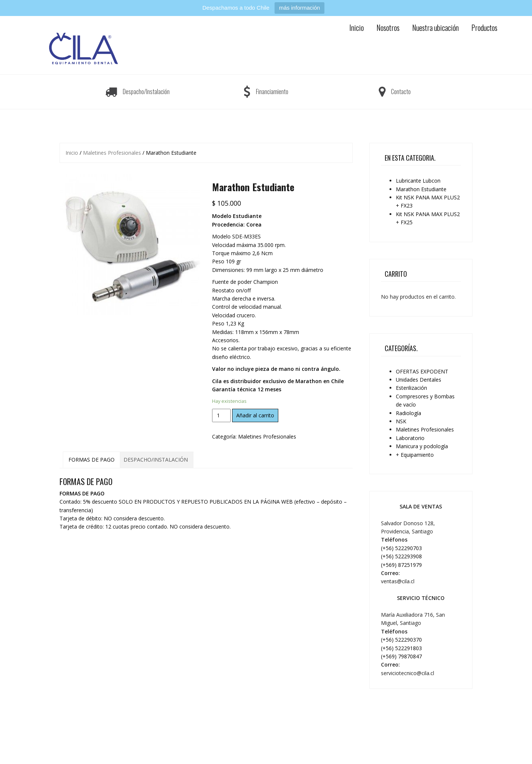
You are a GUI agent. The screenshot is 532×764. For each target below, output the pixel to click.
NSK (401, 421)
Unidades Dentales (419, 380)
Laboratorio (410, 438)
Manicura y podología (422, 446)
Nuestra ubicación (435, 28)
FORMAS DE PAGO (92, 460)
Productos (484, 28)
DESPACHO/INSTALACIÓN (156, 460)
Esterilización (411, 388)
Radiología (408, 413)
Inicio (357, 28)
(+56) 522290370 (401, 640)
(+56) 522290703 (401, 548)
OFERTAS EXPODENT (422, 371)
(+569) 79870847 (401, 656)
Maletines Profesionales (112, 153)
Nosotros (388, 28)
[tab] (92, 460)
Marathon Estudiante (421, 189)
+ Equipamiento (415, 455)
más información (299, 8)
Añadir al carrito (255, 415)
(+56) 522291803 (401, 648)
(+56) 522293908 (401, 556)
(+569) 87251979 (401, 565)
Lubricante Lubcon (418, 181)
